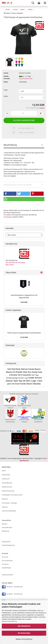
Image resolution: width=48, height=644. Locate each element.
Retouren (5, 499)
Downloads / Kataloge (9, 503)
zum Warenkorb (7, 561)
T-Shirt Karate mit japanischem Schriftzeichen (24, 333)
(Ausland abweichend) (26, 79)
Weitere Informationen (24, 639)
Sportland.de (6, 542)
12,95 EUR (24, 337)
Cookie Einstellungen (9, 511)
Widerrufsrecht (7, 487)
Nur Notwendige (24, 633)
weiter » (23, 9)
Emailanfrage (6, 568)
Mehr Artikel (10, 265)
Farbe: (6, 90)
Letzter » (31, 9)
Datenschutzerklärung (9, 621)
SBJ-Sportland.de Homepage (15, 263)
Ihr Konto (5, 557)
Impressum (6, 479)
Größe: (6, 96)
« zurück (15, 9)
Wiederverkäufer (7, 575)
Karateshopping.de (8, 545)
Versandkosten (7, 483)
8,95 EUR (24, 302)
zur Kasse (5, 564)
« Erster (7, 9)
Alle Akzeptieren (24, 626)
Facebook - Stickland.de (14, 594)
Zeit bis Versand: (7, 77)
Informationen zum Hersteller (18, 185)
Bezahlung (5, 531)
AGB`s (4, 471)
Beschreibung (10, 145)
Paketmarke (6, 475)
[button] (10, 194)
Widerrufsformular (8, 491)
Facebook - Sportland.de (14, 587)
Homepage (7, 217)
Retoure (4, 524)
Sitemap (5, 507)
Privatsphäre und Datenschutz (12, 495)
